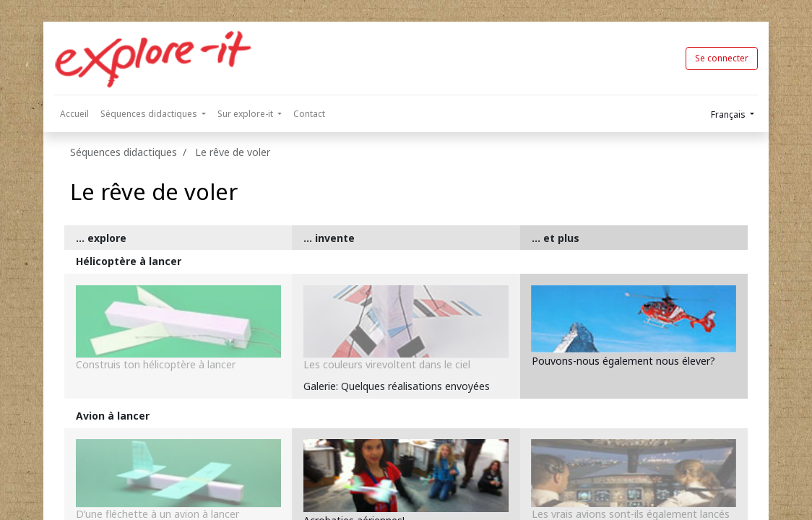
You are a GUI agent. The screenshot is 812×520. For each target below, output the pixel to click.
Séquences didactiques (124, 152)
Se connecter (722, 58)
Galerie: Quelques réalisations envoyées (397, 386)
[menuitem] (74, 114)
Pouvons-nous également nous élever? (623, 361)
